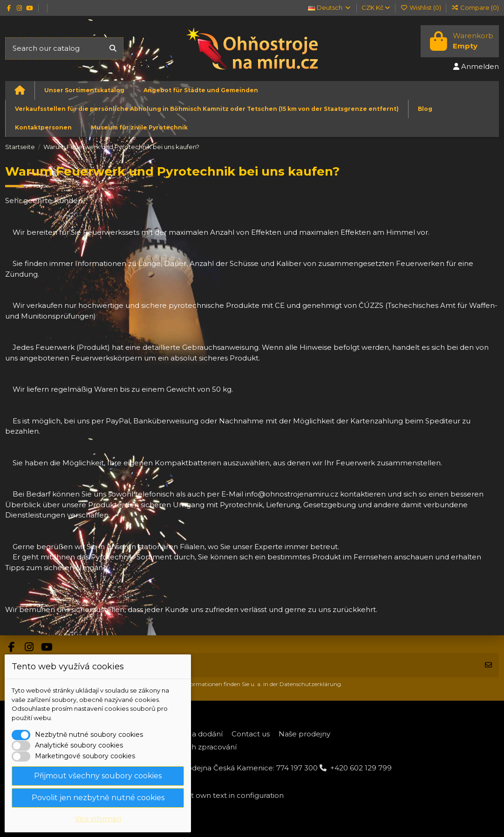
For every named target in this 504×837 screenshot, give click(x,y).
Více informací (98, 819)
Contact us (251, 734)
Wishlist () (421, 7)
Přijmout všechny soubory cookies (98, 776)
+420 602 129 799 (361, 768)
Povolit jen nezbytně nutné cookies (98, 798)
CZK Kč (376, 7)
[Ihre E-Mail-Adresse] (242, 665)
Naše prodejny (304, 734)
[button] (84, 90)
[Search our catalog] (113, 49)
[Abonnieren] (488, 665)
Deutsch (330, 7)
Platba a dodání (195, 734)
